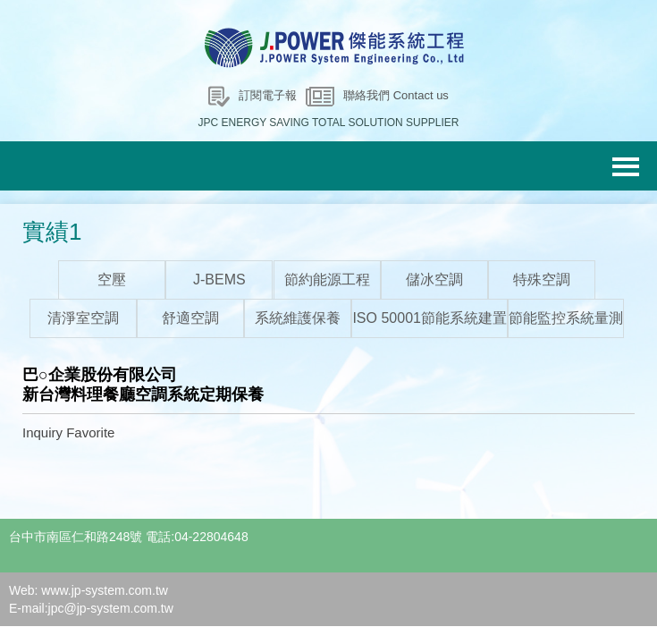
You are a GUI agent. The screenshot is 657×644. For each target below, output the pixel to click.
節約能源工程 (327, 280)
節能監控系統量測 (566, 318)
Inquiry (42, 432)
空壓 (112, 280)
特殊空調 (542, 280)
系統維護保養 (298, 318)
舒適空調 (190, 318)
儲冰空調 (434, 280)
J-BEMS (219, 280)
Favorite (90, 432)
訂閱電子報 (268, 95)
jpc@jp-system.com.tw (111, 608)
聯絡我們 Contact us (396, 95)
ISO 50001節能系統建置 (430, 318)
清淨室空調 (83, 318)
